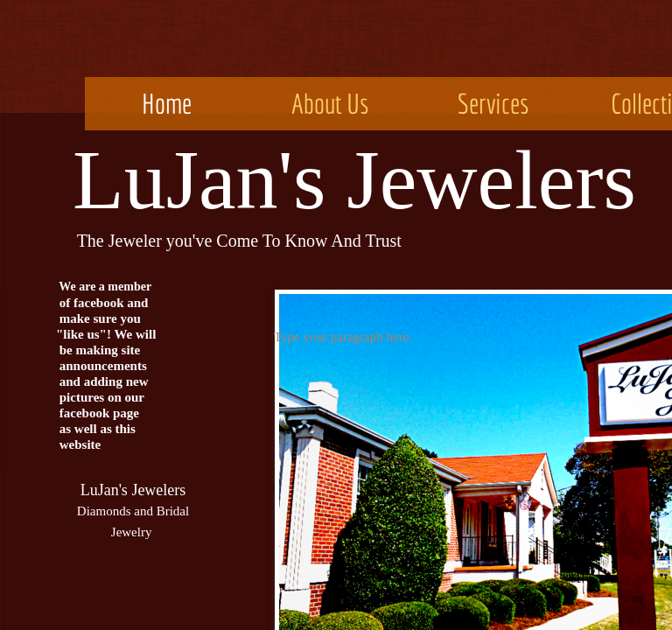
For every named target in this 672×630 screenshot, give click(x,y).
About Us (330, 103)
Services (493, 103)
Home (167, 103)
